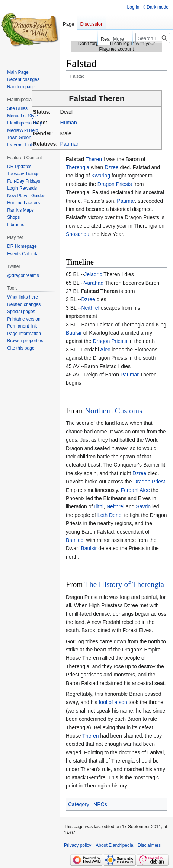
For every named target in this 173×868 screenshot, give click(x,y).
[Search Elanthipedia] (153, 38)
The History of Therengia (124, 584)
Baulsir (74, 333)
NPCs (100, 804)
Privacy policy (78, 845)
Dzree (111, 167)
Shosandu (78, 234)
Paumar (69, 144)
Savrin (143, 506)
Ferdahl (130, 490)
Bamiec (75, 540)
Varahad (94, 283)
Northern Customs (114, 411)
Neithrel (90, 308)
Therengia (78, 167)
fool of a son (113, 702)
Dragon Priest (149, 482)
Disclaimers (149, 845)
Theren (94, 159)
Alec (105, 350)
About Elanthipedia (114, 845)
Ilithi (99, 506)
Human (69, 123)
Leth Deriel (110, 515)
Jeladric (93, 274)
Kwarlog (101, 176)
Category (79, 804)
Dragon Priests (115, 184)
